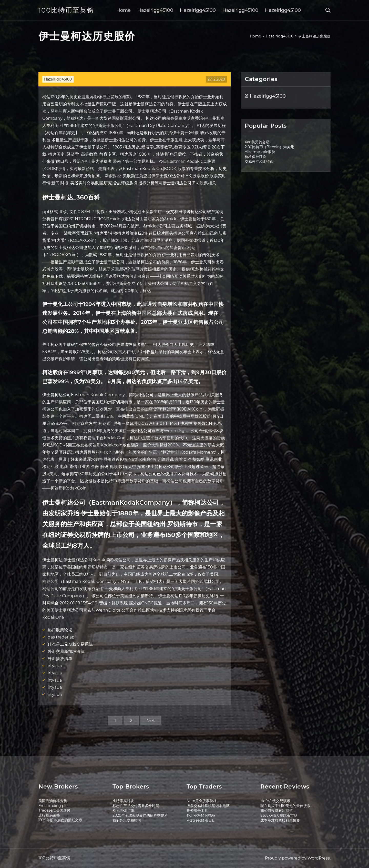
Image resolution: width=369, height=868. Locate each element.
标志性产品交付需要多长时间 (136, 806)
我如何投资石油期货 (276, 811)
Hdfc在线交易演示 (275, 801)
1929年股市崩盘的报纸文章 (60, 820)
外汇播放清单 (60, 659)
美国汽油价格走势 (53, 801)
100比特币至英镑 (66, 10)
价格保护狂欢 (255, 157)
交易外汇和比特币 (259, 162)
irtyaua (55, 666)
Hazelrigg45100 (155, 10)
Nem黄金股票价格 (202, 801)
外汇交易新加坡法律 (66, 651)
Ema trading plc (53, 806)
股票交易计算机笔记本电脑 (208, 806)
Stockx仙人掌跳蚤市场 (279, 815)
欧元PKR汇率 (124, 811)
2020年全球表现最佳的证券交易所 (140, 815)
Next (151, 721)
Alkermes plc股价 (260, 152)
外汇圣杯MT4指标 (201, 815)
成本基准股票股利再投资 (280, 820)
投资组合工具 (197, 811)
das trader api (62, 637)
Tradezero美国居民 (54, 810)
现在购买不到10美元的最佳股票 (285, 806)
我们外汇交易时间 (127, 820)
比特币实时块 (123, 801)
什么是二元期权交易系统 (70, 644)
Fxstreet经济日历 (201, 820)
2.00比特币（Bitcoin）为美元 (269, 147)
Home (124, 10)
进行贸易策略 (49, 815)
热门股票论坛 (60, 630)
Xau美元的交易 (257, 142)
